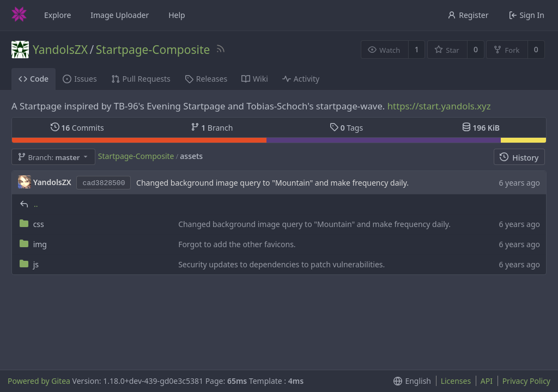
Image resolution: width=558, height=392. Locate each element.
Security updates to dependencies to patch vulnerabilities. (281, 264)
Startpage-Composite (153, 50)
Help (177, 15)
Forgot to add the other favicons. (237, 244)
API (487, 381)
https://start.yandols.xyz (439, 106)
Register (468, 15)
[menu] (410, 381)
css (39, 224)
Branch (212, 128)
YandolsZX (60, 50)
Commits (77, 128)
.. (36, 204)
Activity (301, 79)
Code (34, 79)
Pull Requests (141, 79)
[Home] (19, 15)
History (519, 158)
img (40, 244)
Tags (346, 128)
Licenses (456, 381)
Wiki (255, 79)
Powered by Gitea (39, 381)
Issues (80, 79)
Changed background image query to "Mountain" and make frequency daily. (272, 183)
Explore (57, 15)
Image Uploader (120, 15)
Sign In (527, 15)
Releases (206, 79)
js (36, 264)
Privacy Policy (526, 381)
